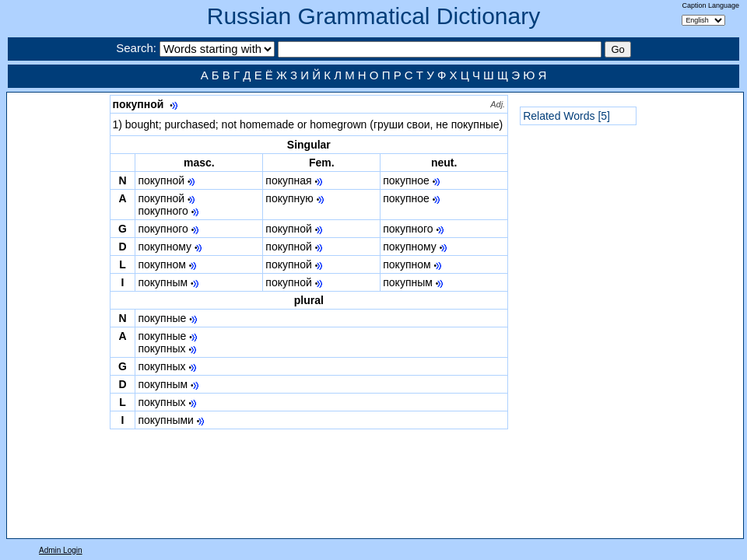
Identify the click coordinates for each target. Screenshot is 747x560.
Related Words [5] (566, 116)
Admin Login (61, 550)
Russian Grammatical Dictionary (373, 16)
